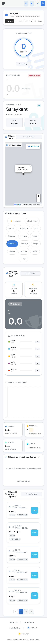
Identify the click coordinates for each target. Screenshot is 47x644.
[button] (23, 174)
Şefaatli (12, 251)
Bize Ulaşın (23, 634)
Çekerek (24, 236)
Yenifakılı (24, 251)
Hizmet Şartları (29, 622)
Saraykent (12, 244)
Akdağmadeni (32, 221)
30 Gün (38, 21)
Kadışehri (36, 236)
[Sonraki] (31, 612)
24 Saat (9, 21)
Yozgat (23, 259)
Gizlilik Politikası (15, 628)
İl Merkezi (16, 221)
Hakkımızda (13, 622)
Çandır (36, 229)
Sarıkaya (25, 244)
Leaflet (17, 204)
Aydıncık (12, 229)
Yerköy (35, 251)
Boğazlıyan (24, 229)
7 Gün (29, 21)
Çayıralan (12, 236)
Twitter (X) (32, 628)
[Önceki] (16, 612)
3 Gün (19, 21)
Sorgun (36, 244)
